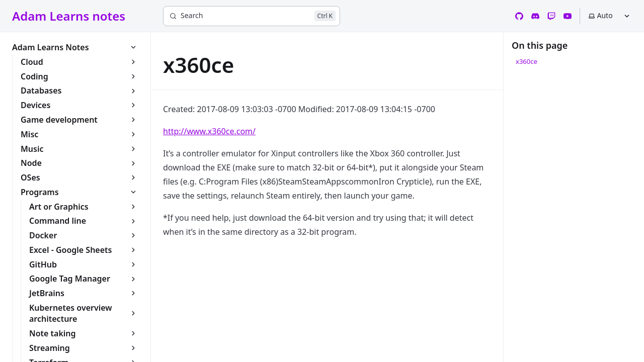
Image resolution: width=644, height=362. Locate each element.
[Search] (252, 16)
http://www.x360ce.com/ (209, 131)
